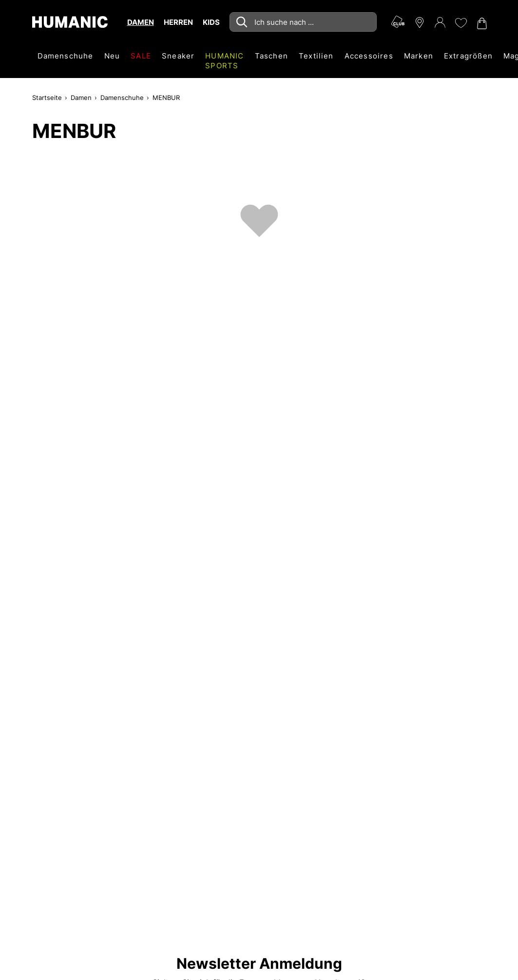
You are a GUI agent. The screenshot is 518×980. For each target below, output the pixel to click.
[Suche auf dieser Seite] (303, 22)
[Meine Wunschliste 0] (460, 23)
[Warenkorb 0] (481, 23)
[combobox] (303, 22)
